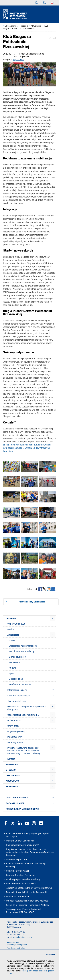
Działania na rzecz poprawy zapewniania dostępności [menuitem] (27, 708)
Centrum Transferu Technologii (21, 875)
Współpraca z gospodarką (21, 651)
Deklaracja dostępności (17, 945)
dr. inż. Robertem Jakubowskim (18, 445)
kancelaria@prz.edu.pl (23, 937)
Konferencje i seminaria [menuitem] (20, 684)
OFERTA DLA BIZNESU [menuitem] (31, 798)
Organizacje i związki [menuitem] (17, 731)
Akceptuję (51, 954)
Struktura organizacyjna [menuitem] (31, 695)
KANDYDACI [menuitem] (12, 764)
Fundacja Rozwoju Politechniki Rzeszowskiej (27, 892)
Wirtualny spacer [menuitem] (15, 742)
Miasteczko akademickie (18, 896)
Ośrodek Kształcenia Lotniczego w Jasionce (27, 901)
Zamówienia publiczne (17, 859)
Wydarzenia (19, 59)
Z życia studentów (18, 657)
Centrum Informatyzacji (17, 871)
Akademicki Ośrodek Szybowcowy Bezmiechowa (29, 888)
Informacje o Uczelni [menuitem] (31, 690)
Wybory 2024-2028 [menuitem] (16, 624)
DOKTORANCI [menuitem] (13, 775)
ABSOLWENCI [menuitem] (13, 781)
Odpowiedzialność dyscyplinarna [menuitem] (23, 715)
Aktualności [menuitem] (13, 635)
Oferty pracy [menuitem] (13, 726)
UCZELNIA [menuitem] (11, 618)
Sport (12, 673)
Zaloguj (46, 3)
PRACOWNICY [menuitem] (13, 786)
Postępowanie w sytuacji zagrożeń (23, 845)
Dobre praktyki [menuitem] (14, 720)
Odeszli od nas (16, 679)
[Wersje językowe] (52, 3)
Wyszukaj (38, 3)
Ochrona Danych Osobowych (20, 841)
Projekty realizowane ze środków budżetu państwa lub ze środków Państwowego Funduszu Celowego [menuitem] (24, 751)
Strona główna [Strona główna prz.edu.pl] (11, 26)
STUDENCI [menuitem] (11, 770)
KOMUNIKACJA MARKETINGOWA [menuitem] (31, 809)
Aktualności (36, 26)
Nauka (12, 640)
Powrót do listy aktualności (32, 602)
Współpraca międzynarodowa (23, 646)
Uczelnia (24, 26)
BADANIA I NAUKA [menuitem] (31, 803)
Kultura (12, 668)
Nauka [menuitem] (11, 629)
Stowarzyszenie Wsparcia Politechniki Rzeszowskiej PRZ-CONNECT (24, 911)
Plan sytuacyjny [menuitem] (15, 737)
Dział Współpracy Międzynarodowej (23, 879)
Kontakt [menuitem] (11, 759)
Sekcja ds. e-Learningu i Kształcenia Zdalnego (28, 905)
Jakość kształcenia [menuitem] (17, 701)
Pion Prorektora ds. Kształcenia (21, 884)
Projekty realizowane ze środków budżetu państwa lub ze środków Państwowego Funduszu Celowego (30, 852)
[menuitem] (53, 618)
